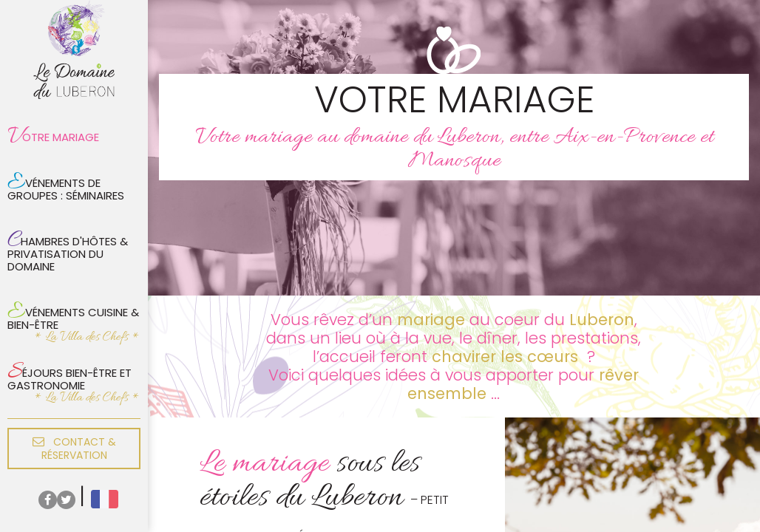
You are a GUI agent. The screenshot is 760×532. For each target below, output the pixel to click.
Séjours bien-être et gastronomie (69, 375)
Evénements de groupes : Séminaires (66, 185)
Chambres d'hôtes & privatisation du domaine (68, 250)
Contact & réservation (74, 449)
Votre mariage (53, 137)
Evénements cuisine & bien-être (73, 315)
